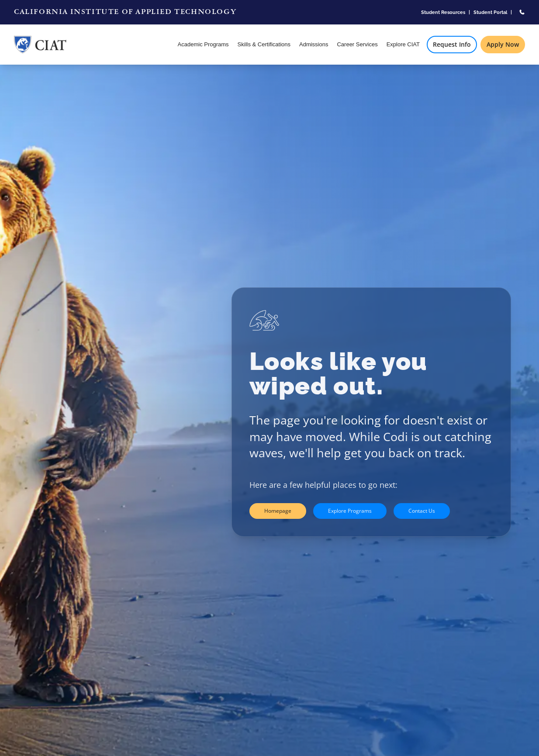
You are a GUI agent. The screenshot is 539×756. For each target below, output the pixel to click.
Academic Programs (203, 44)
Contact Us (422, 511)
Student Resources (443, 12)
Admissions (314, 44)
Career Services (357, 44)
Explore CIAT (403, 44)
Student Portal (490, 12)
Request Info (452, 44)
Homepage (278, 511)
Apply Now (503, 44)
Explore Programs (350, 511)
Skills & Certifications (264, 44)
